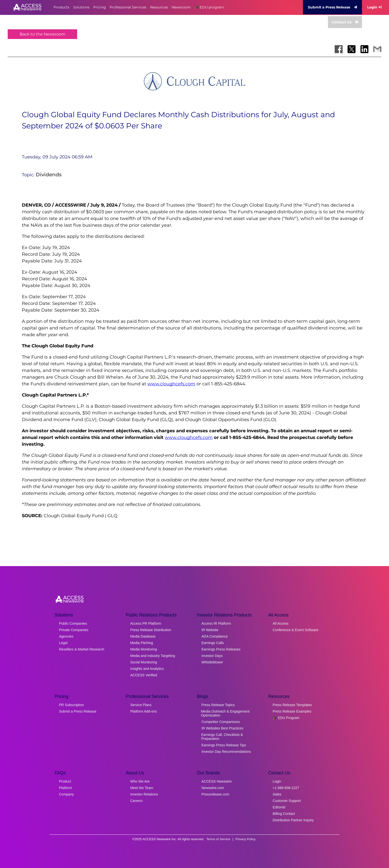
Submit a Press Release (332, 7)
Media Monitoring (144, 649)
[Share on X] (352, 49)
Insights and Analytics (147, 669)
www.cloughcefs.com (171, 384)
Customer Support (287, 801)
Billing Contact (284, 814)
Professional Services (128, 7)
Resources (159, 7)
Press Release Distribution (151, 630)
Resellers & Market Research (82, 649)
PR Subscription (71, 705)
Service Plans (141, 705)
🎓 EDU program (209, 7)
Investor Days (212, 656)
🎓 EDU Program (286, 718)
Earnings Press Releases (221, 649)
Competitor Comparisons (221, 722)
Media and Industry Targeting (153, 656)
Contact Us (345, 22)
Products (62, 7)
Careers (136, 801)
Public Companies (73, 623)
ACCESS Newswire (217, 781)
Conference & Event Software (295, 630)
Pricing (100, 7)
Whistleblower (212, 662)
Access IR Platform (216, 623)
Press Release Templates (292, 705)
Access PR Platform (146, 623)
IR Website (210, 630)
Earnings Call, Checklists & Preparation (222, 737)
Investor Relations (144, 794)
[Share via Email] (377, 49)
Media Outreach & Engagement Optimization (225, 713)
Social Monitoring (144, 662)
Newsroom (181, 7)
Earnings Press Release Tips (224, 745)
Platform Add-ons (144, 711)
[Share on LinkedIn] (364, 49)
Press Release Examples (292, 711)
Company (66, 794)
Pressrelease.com (215, 794)
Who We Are (140, 781)
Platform (65, 788)
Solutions (81, 7)
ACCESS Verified (144, 675)
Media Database (143, 636)
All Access (281, 623)
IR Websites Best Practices (222, 728)
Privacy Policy (245, 839)
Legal (63, 643)
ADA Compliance (215, 636)
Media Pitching (142, 643)
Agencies (66, 636)
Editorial (279, 807)
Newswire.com (213, 788)
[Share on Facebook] (339, 49)
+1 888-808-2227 (286, 788)
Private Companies (74, 630)
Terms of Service (218, 839)
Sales (277, 794)
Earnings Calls (213, 643)
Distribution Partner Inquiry (293, 820)
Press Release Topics (218, 705)
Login (374, 7)
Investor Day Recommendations (226, 752)
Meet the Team (142, 788)
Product (65, 781)
